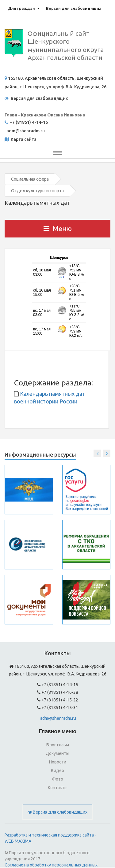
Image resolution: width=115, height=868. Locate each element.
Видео (57, 771)
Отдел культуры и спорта (37, 191)
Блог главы (58, 745)
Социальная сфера (30, 179)
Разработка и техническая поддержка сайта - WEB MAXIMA (50, 838)
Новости (58, 762)
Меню (58, 228)
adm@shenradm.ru (58, 718)
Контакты (58, 788)
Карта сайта (23, 139)
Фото (57, 779)
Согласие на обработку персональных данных (51, 865)
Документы (57, 753)
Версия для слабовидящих (74, 8)
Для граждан (21, 8)
